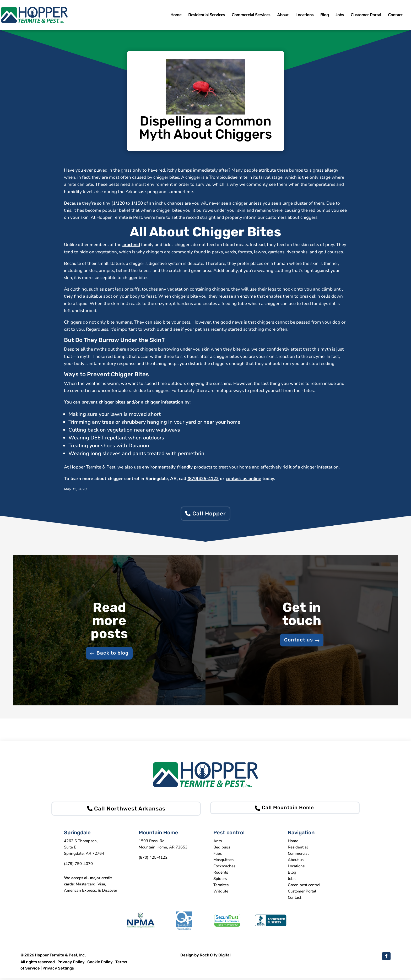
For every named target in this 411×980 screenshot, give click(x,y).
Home (176, 15)
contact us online (243, 479)
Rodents (221, 874)
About (283, 15)
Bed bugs (222, 849)
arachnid (131, 245)
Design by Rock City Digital (206, 957)
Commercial (298, 855)
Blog (325, 15)
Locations (304, 15)
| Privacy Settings (57, 970)
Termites (221, 886)
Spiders (220, 880)
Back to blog (113, 654)
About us (296, 861)
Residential (298, 849)
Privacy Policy (71, 963)
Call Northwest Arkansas (130, 810)
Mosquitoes (223, 861)
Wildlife (221, 893)
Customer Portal (366, 15)
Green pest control (304, 886)
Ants (218, 842)
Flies (218, 855)
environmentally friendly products (177, 467)
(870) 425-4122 (153, 859)
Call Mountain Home (288, 810)
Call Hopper (209, 513)
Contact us (298, 641)
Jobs (340, 15)
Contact (395, 15)
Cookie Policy (100, 963)
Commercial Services (251, 15)
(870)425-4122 (203, 479)
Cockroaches (224, 868)
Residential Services (207, 15)
